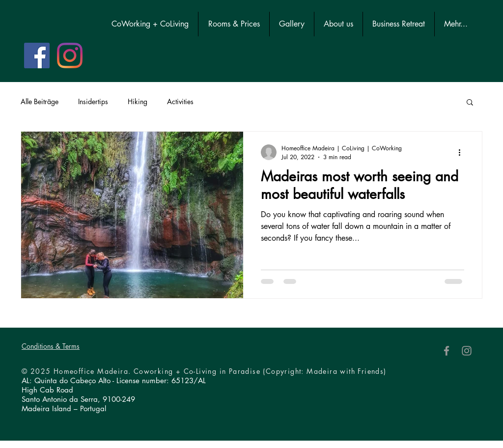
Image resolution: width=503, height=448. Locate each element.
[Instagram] (70, 56)
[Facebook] (447, 351)
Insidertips (93, 101)
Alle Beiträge (40, 101)
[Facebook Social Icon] (37, 56)
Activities (180, 101)
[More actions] (463, 152)
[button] (470, 103)
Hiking (138, 101)
